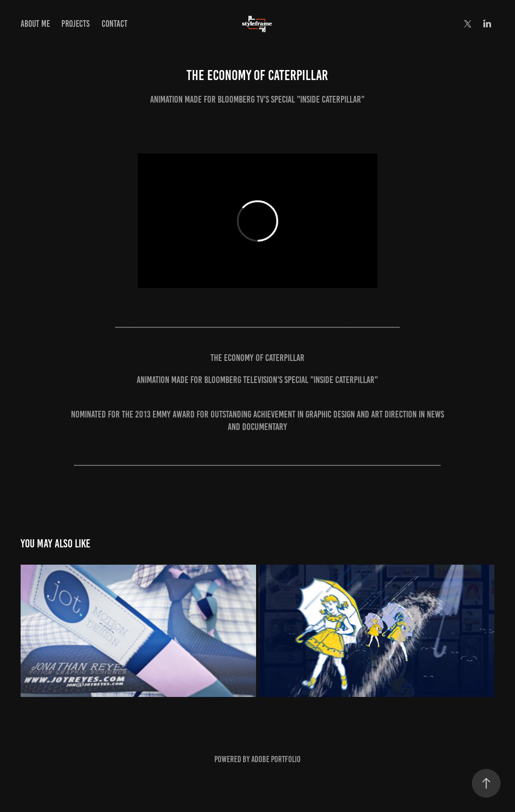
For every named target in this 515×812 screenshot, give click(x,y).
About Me (35, 24)
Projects (76, 24)
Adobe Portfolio (276, 759)
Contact (115, 24)
